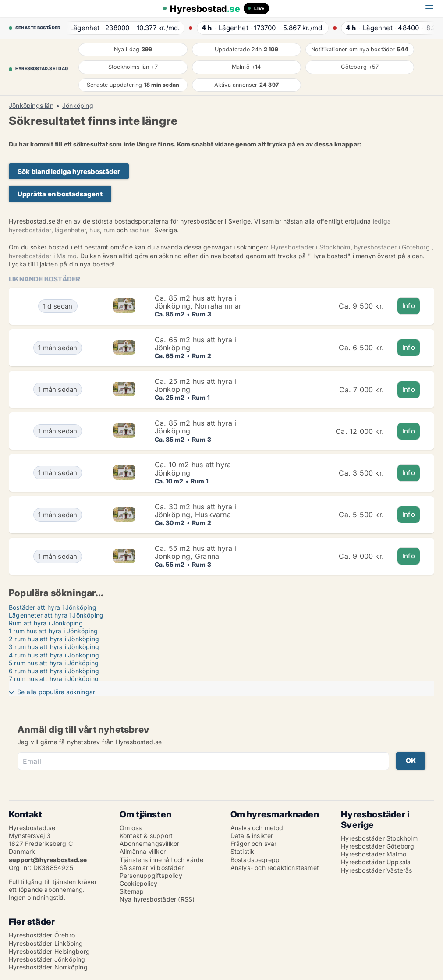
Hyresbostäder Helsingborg (49, 951)
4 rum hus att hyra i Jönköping (54, 655)
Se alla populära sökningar (56, 692)
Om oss (131, 828)
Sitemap (132, 891)
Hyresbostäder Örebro (42, 935)
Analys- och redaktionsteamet (275, 868)
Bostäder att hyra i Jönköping (53, 607)
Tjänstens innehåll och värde (162, 860)
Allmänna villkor (143, 851)
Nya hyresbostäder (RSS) (157, 899)
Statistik (243, 851)
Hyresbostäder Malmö (374, 854)
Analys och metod (257, 828)
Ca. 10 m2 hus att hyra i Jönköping (195, 469)
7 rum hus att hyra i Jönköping (54, 679)
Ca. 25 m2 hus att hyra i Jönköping (196, 385)
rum (109, 230)
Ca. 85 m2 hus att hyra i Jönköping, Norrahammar (198, 302)
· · (121, 28)
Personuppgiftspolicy (151, 875)
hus (95, 230)
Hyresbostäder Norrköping (48, 967)
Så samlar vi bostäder (152, 868)
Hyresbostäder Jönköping (47, 959)
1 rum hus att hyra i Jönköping (53, 631)
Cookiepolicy (138, 883)
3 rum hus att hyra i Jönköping (54, 647)
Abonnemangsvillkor (150, 843)
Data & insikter (252, 836)
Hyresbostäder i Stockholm (311, 247)
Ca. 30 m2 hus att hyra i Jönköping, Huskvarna (196, 511)
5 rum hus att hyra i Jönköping (54, 663)
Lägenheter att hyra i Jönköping (56, 615)
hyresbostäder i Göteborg (392, 247)
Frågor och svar (254, 843)
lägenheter (70, 230)
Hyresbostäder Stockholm (379, 838)
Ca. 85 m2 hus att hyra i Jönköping (196, 427)
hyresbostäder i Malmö (43, 256)
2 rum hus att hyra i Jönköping (54, 639)
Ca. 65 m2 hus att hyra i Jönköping (196, 344)
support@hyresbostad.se (48, 860)
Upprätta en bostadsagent (60, 194)
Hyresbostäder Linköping (46, 943)
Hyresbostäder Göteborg (377, 846)
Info (409, 306)
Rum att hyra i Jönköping (46, 623)
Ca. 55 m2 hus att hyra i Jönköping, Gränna (196, 552)
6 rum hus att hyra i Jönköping (54, 671)
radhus (139, 230)
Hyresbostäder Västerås (376, 870)
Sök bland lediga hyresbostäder (69, 172)
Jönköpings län (31, 106)
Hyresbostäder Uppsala (376, 862)
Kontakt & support (146, 836)
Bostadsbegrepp (255, 860)
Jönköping (78, 106)
